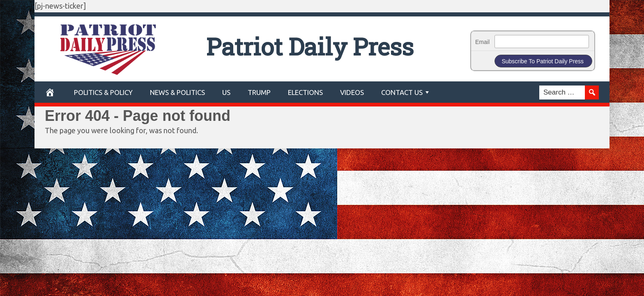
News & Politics (177, 92)
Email (482, 42)
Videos (352, 92)
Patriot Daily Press (310, 46)
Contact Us (402, 92)
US (226, 92)
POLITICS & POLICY (103, 92)
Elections (305, 92)
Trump (259, 92)
